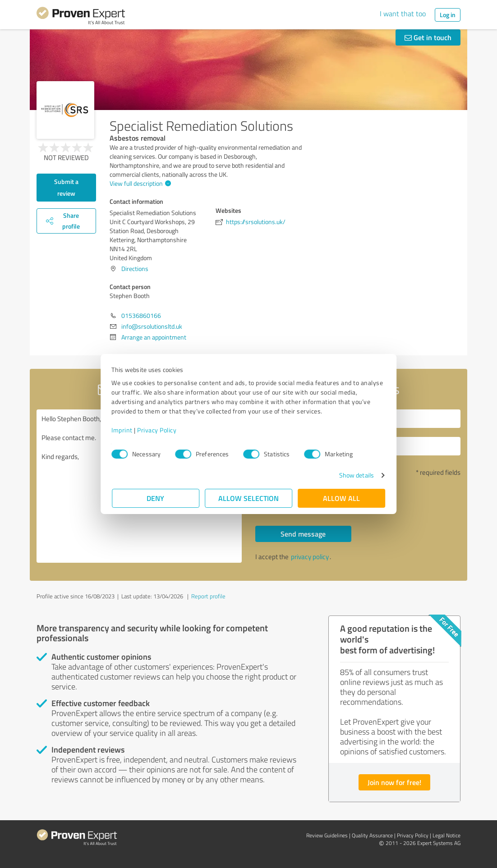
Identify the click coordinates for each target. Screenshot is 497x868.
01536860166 (141, 315)
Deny (156, 498)
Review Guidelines (327, 835)
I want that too (403, 14)
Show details (356, 475)
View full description (139, 183)
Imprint (122, 430)
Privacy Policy (157, 430)
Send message (303, 534)
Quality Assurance (372, 835)
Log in (448, 15)
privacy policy (310, 557)
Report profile (208, 596)
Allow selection (248, 498)
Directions (135, 269)
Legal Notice (446, 835)
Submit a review (66, 187)
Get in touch (428, 37)
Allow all (341, 498)
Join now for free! (394, 782)
